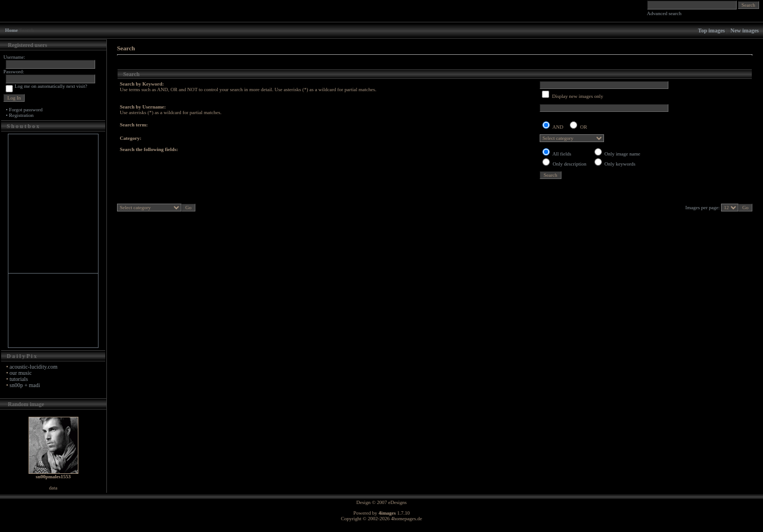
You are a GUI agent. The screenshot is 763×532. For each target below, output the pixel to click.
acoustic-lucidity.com (34, 367)
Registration (21, 115)
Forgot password (26, 110)
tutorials (19, 379)
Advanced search (664, 13)
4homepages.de (406, 519)
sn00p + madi (25, 385)
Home (11, 30)
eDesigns (398, 502)
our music (21, 373)
